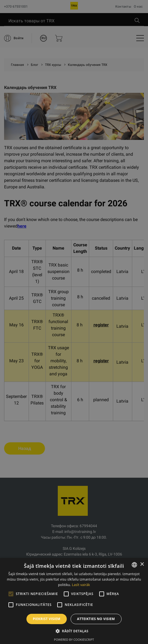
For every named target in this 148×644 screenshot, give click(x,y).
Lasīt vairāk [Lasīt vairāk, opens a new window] (81, 585)
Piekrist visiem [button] (46, 619)
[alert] (74, 322)
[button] (74, 631)
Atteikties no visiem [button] (96, 619)
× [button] (142, 564)
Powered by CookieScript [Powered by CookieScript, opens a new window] (74, 640)
